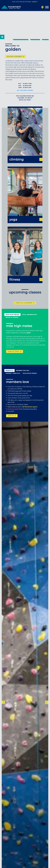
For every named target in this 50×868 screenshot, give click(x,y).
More (34, 2)
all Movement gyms (30, 409)
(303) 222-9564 (25, 100)
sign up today (14, 354)
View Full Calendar (24, 305)
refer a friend (12, 320)
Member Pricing (23, 373)
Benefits (9, 373)
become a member (14, 57)
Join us (11, 418)
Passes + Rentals (13, 376)
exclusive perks (30, 376)
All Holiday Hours (25, 90)
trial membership (29, 317)
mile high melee (12, 317)
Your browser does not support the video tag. (25, 25)
